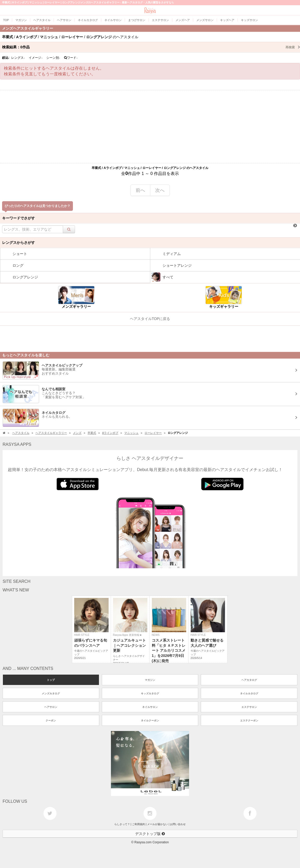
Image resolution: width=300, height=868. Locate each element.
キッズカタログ (150, 693)
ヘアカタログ (249, 680)
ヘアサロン (51, 707)
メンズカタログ (51, 693)
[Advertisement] (150, 127)
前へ (140, 190)
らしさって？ (122, 824)
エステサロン (249, 707)
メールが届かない (158, 824)
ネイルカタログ (249, 693)
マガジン (150, 680)
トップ (51, 680)
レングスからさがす (18, 243)
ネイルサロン (150, 707)
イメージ (36, 58)
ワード (71, 58)
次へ (160, 190)
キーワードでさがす (18, 218)
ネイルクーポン (150, 720)
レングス (18, 58)
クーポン (51, 720)
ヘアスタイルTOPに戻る (150, 319)
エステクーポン (249, 720)
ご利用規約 (139, 824)
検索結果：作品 (151, 47)
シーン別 (53, 58)
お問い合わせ (178, 824)
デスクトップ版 (150, 834)
